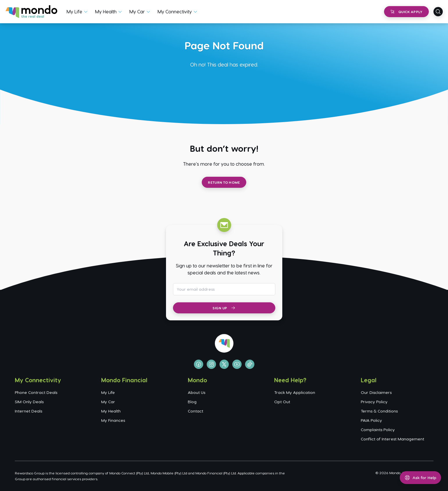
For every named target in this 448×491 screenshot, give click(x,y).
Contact (196, 411)
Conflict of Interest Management (392, 439)
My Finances (113, 420)
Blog (192, 402)
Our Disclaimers (376, 392)
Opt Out (282, 402)
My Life (74, 11)
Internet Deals (28, 411)
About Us (197, 392)
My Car (137, 11)
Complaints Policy (378, 430)
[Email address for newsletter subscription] (224, 289)
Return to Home (224, 182)
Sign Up (224, 308)
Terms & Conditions (379, 411)
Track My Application (295, 392)
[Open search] (438, 12)
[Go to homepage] (32, 12)
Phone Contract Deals (36, 392)
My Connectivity (175, 11)
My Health (106, 11)
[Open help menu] (420, 478)
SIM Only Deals (29, 402)
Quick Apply (406, 12)
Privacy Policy (374, 402)
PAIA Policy (371, 420)
